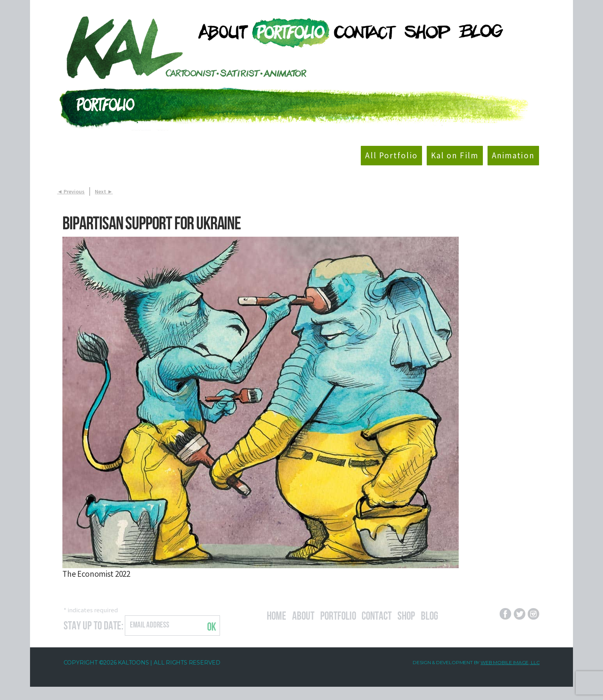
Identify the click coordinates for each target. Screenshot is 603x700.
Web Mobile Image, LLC (510, 662)
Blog (429, 615)
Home (277, 615)
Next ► (104, 191)
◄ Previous (71, 191)
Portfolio (338, 615)
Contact (377, 615)
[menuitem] (220, 32)
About (303, 615)
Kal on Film (455, 155)
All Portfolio (391, 155)
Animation (513, 155)
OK (212, 626)
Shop (406, 615)
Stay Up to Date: (93, 624)
